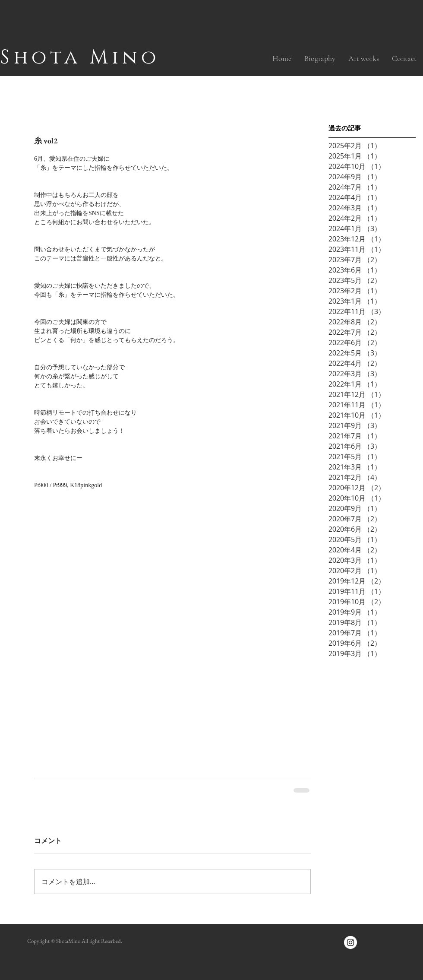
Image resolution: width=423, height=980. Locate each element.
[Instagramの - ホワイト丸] (350, 942)
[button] (364, 58)
